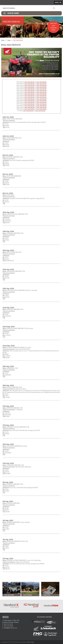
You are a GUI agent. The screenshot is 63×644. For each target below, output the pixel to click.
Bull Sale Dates (9, 595)
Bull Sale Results (18, 40)
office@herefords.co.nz (10, 628)
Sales (9, 40)
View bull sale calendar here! (53, 27)
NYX (29, 642)
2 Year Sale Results (29, 82)
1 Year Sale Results (41, 82)
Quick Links (13, 13)
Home (3, 40)
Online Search (11, 22)
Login (32, 642)
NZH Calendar (28, 595)
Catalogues (47, 595)
